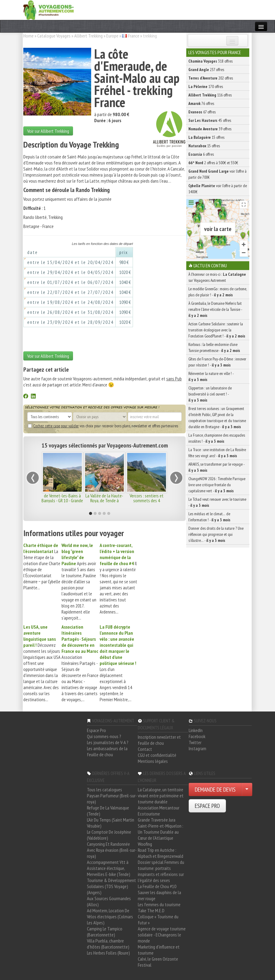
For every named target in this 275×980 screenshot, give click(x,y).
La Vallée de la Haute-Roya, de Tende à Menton (104, 500)
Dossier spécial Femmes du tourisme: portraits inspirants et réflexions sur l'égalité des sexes (161, 871)
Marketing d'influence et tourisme (159, 950)
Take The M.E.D (151, 910)
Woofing (145, 844)
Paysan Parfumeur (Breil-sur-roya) (112, 799)
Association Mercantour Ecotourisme (159, 811)
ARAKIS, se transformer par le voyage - (216, 467)
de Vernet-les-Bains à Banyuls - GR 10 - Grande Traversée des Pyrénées (62, 500)
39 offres (210, 129)
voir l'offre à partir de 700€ (217, 174)
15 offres (206, 137)
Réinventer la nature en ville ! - (211, 376)
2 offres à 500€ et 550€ (213, 163)
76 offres (201, 103)
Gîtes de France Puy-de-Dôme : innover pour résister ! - (217, 362)
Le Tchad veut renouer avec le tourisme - (217, 502)
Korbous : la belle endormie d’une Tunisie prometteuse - (214, 347)
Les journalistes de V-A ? (108, 742)
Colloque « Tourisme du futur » (158, 920)
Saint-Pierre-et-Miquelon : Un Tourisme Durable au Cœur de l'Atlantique (161, 832)
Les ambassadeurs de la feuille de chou (107, 751)
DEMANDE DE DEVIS (215, 790)
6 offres (201, 154)
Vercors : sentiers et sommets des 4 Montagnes (147, 500)
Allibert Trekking (88, 36)
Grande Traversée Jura (157, 820)
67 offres (202, 112)
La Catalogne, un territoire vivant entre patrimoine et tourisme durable (161, 796)
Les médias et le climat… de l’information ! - (209, 517)
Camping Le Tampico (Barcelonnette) (105, 932)
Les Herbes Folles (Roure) (108, 953)
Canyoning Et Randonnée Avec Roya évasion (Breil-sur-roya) (112, 850)
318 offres (210, 61)
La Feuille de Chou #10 (157, 886)
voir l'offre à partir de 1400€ (218, 189)
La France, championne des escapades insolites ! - (217, 438)
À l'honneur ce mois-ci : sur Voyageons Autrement (217, 277)
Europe (112, 36)
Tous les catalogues (104, 790)
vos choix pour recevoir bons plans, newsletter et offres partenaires (103, 426)
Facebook (197, 736)
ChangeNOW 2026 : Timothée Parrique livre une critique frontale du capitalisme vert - (217, 485)
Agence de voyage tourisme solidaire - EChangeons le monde (162, 935)
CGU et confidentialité (157, 755)
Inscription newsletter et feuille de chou (159, 740)
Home (28, 36)
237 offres (206, 70)
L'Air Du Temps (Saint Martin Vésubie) (111, 823)
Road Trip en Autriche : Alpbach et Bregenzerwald (161, 853)
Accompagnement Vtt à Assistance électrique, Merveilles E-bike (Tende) (109, 868)
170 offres (206, 86)
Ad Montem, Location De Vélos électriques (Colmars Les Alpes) (110, 917)
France (134, 36)
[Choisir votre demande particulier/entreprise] (247, 790)
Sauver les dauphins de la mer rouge (159, 895)
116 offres (210, 95)
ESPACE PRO (207, 806)
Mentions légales (153, 761)
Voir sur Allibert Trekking (48, 131)
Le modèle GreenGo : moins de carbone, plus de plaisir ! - (218, 292)
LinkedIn (196, 730)
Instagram (197, 748)
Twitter (195, 742)
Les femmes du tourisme (159, 904)
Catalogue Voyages (54, 36)
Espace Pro (96, 730)
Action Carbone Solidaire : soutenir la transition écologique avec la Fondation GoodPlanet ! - (217, 330)
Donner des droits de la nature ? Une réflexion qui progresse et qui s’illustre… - (216, 534)
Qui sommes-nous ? (104, 736)
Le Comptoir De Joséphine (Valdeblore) (109, 835)
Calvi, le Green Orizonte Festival (158, 962)
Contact (145, 749)
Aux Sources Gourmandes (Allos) (109, 901)
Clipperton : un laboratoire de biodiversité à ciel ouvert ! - (210, 394)
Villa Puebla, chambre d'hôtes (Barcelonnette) (108, 944)
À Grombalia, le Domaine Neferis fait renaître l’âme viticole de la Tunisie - (215, 309)
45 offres (210, 120)
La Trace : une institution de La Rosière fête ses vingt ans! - (217, 453)
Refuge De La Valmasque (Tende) (108, 811)
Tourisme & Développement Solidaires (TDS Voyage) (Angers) (111, 886)
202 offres (211, 78)
